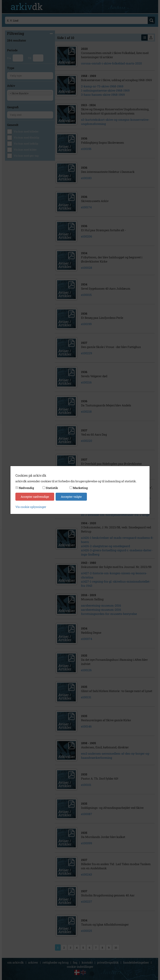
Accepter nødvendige (35, 497)
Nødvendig (26, 488)
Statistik (52, 488)
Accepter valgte (71, 497)
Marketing (80, 488)
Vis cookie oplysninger (31, 507)
